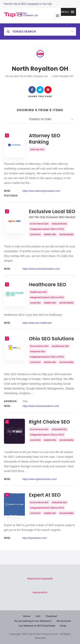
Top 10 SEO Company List (34, 76)
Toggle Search (21, 31)
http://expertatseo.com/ (35, 538)
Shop (63, 626)
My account (64, 621)
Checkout (51, 616)
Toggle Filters (40, 119)
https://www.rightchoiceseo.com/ (40, 479)
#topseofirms (40, 592)
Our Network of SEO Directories (37, 626)
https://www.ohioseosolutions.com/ (41, 406)
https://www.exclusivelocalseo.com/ (41, 269)
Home (27, 616)
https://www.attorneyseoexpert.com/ (41, 191)
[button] (65, 12)
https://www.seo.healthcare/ (37, 323)
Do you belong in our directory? (33, 621)
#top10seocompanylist (40, 579)
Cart (38, 616)
